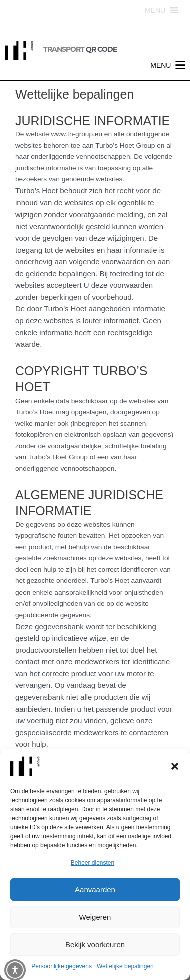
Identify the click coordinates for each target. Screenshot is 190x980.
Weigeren (95, 917)
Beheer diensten (92, 863)
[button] (175, 766)
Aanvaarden (95, 890)
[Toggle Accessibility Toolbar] (15, 970)
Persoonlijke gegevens (61, 966)
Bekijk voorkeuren (95, 945)
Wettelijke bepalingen (125, 966)
